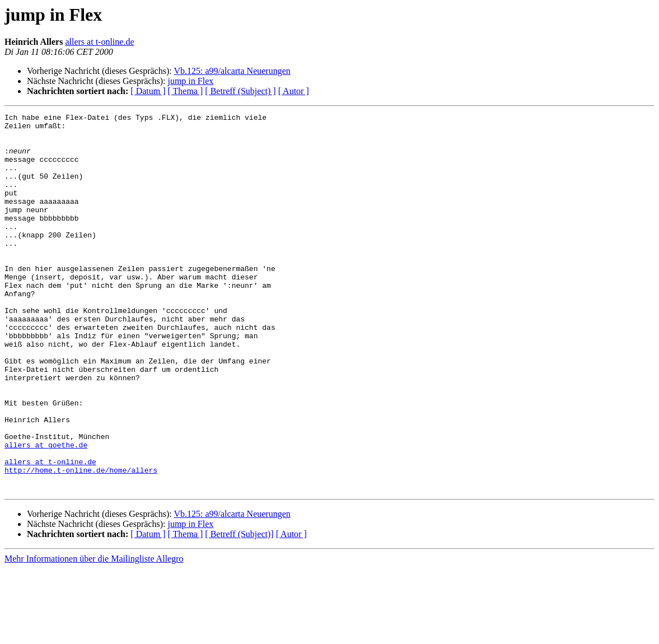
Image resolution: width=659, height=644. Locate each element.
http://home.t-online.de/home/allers (81, 542)
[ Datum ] (148, 91)
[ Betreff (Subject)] (239, 610)
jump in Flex (190, 81)
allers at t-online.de (99, 42)
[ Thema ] (186, 91)
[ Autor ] (294, 91)
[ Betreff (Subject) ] (240, 91)
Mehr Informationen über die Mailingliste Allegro (94, 634)
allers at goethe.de (46, 512)
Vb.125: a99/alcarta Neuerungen (232, 71)
